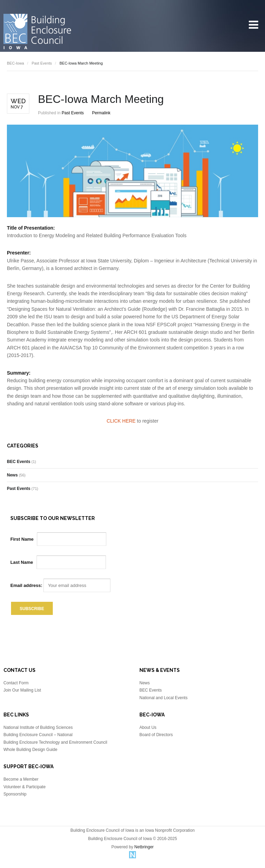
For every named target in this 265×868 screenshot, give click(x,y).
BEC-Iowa (16, 63)
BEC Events (19, 462)
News (12, 475)
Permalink (101, 113)
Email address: (60, 585)
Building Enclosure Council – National (38, 735)
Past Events (42, 63)
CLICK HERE (121, 421)
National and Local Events (163, 698)
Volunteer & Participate (24, 787)
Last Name (22, 562)
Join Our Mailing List (22, 690)
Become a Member (21, 779)
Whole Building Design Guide (30, 750)
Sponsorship (15, 794)
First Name (22, 539)
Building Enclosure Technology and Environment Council (55, 742)
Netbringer (144, 847)
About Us (148, 727)
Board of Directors (156, 735)
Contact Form (16, 683)
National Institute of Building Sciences (38, 727)
